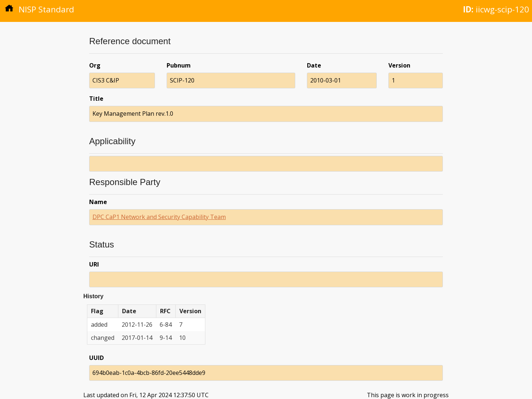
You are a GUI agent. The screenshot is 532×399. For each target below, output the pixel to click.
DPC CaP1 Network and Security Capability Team (159, 217)
